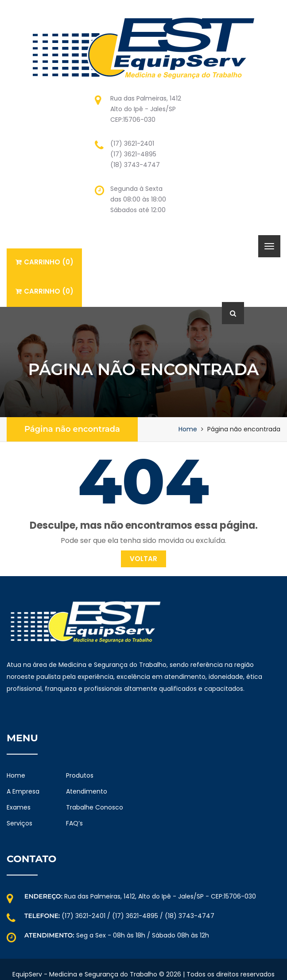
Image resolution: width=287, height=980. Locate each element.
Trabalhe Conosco (95, 807)
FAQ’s (74, 823)
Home (188, 429)
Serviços (19, 823)
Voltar (143, 559)
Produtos (80, 775)
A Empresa (23, 791)
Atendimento (87, 791)
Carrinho (45, 262)
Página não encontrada (72, 429)
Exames (19, 807)
